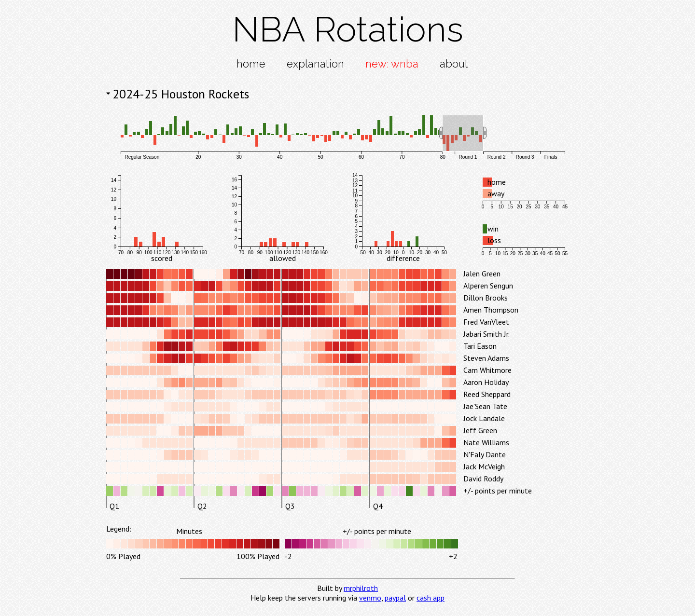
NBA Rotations (348, 29)
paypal (395, 598)
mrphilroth (361, 588)
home (251, 64)
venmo (370, 598)
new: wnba (392, 64)
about (454, 64)
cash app (431, 598)
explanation (315, 64)
